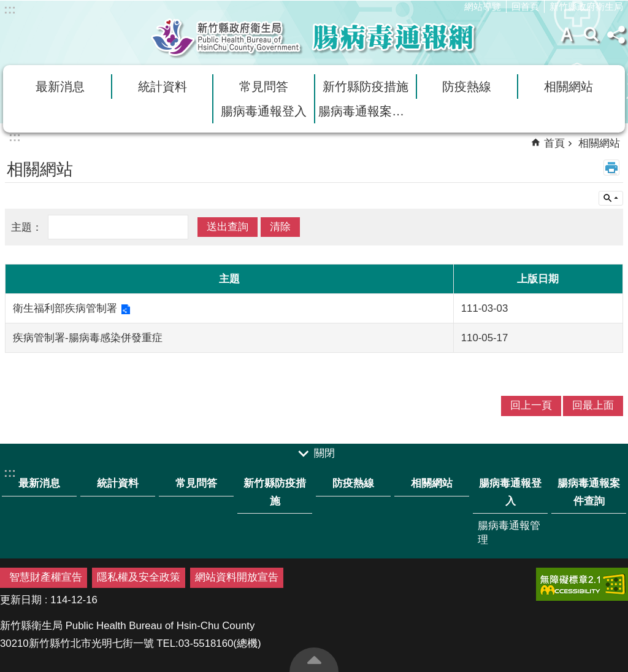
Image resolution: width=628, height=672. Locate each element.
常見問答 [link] (264, 87)
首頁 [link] (554, 143)
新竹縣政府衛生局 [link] (586, 6)
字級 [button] (567, 34)
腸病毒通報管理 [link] (509, 533)
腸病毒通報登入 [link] (264, 111)
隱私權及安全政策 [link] (139, 577)
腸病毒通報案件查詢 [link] (367, 111)
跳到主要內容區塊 (6, 6)
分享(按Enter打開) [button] (616, 34)
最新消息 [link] (60, 87)
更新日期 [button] (21, 600)
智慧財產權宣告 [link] (46, 577)
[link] (582, 584)
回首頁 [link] (525, 6)
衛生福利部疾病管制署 (65, 308)
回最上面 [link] (593, 405)
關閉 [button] (324, 453)
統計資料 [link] (163, 87)
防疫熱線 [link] (467, 87)
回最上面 (314, 660)
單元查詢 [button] (611, 198)
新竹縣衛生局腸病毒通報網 (314, 37)
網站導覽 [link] (483, 6)
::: (10, 9)
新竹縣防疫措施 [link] (366, 87)
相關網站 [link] (569, 87)
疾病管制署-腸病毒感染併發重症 (88, 338)
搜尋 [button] (591, 34)
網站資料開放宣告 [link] (237, 577)
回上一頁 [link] (531, 405)
